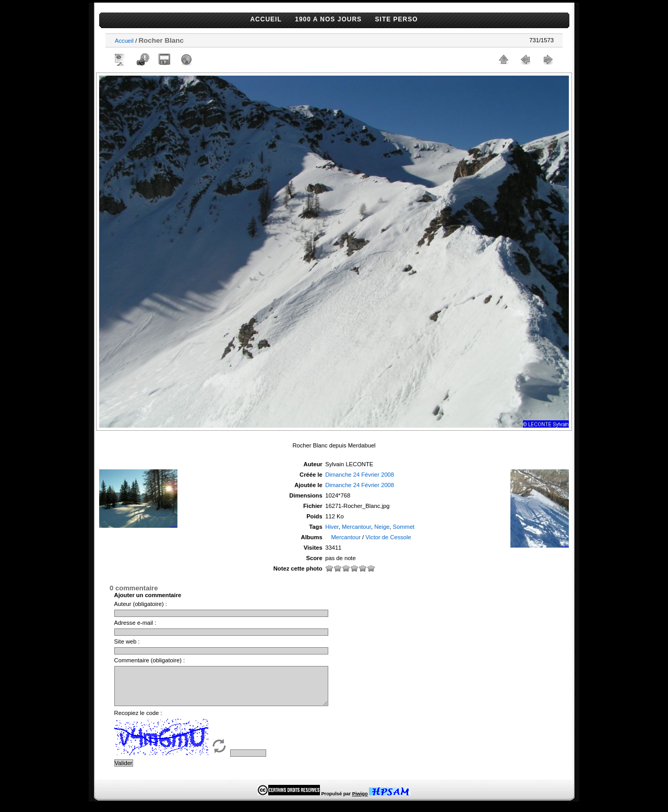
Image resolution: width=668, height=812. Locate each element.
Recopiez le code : (138, 721)
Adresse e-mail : (135, 623)
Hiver (332, 527)
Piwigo (360, 802)
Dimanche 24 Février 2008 (360, 475)
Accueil (124, 41)
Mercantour (356, 527)
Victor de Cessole (388, 537)
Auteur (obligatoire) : (141, 604)
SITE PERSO (397, 19)
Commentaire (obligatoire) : (150, 660)
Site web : (127, 641)
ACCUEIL (266, 19)
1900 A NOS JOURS (328, 19)
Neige (382, 527)
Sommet (404, 527)
